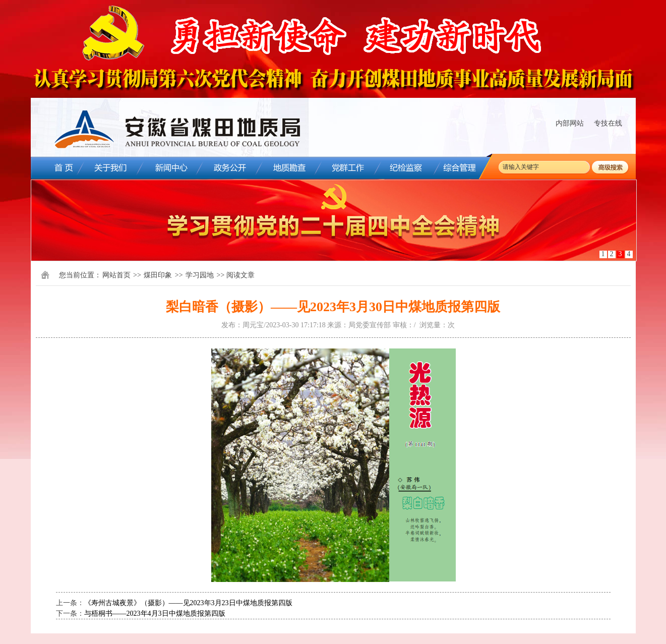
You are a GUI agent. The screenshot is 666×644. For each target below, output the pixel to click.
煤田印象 (158, 275)
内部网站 (570, 123)
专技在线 (608, 123)
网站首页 (116, 275)
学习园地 (200, 275)
